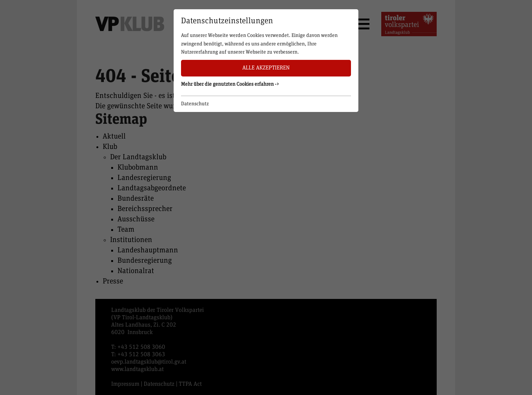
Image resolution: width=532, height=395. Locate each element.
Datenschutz (195, 104)
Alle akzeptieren (266, 68)
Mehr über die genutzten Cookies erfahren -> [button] (230, 84)
